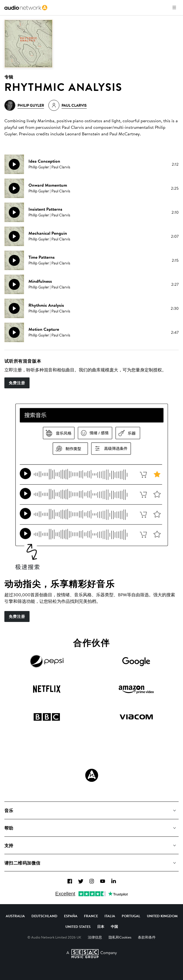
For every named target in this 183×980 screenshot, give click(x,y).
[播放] (14, 164)
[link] (26, 8)
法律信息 (95, 937)
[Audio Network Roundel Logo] (92, 775)
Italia (110, 916)
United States (78, 927)
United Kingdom (162, 916)
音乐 (9, 811)
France (91, 916)
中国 (114, 927)
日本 (101, 927)
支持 (9, 845)
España (71, 916)
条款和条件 (147, 937)
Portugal (131, 916)
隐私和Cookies (120, 937)
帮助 (9, 828)
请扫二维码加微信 (22, 863)
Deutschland (44, 916)
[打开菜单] (174, 8)
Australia (15, 916)
